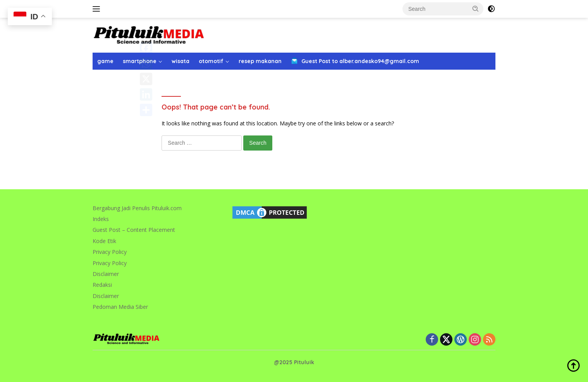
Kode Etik (104, 241)
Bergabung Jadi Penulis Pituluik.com (137, 208)
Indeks (101, 219)
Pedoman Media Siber (120, 307)
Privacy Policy (110, 252)
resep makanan (260, 61)
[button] (476, 9)
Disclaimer (106, 274)
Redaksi (102, 285)
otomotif (211, 61)
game (105, 61)
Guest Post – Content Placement (134, 230)
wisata (181, 61)
